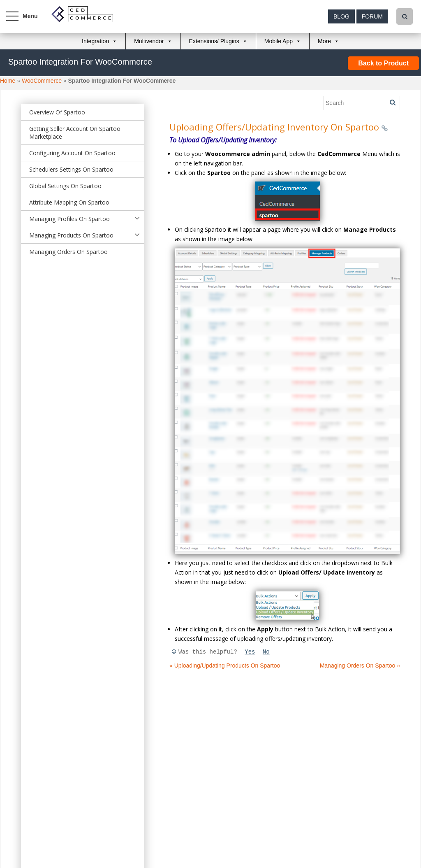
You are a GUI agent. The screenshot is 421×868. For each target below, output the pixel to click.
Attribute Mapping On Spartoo (69, 202)
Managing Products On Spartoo (71, 235)
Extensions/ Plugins (214, 41)
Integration (95, 41)
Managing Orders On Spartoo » (360, 666)
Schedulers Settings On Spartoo (71, 169)
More (324, 41)
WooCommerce (42, 81)
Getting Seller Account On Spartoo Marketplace (75, 133)
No (266, 652)
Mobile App (279, 41)
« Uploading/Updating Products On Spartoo (225, 666)
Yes (250, 652)
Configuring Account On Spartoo (72, 153)
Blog (341, 16)
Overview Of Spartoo (57, 112)
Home (8, 81)
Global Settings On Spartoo (65, 186)
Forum (372, 16)
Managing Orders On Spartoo (68, 252)
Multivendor (149, 41)
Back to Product (383, 63)
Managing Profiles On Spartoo (69, 219)
